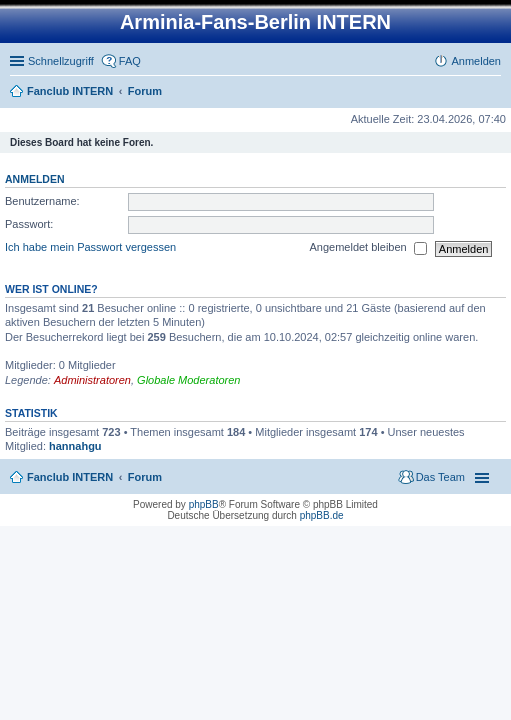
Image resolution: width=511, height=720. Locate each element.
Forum (145, 91)
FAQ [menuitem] (130, 61)
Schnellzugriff (61, 61)
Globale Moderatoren (188, 380)
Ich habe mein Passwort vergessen (90, 248)
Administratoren (92, 380)
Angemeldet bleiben (367, 249)
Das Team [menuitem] (440, 477)
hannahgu (75, 446)
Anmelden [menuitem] (476, 61)
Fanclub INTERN (70, 91)
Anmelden (35, 179)
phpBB (204, 504)
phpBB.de (322, 515)
